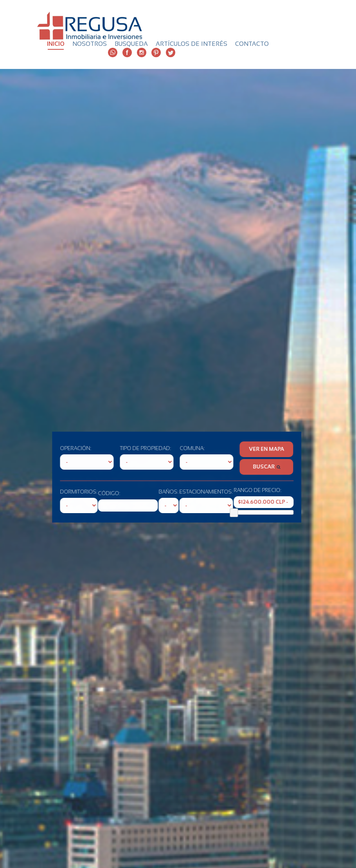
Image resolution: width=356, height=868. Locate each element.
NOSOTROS (90, 44)
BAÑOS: (147, 492)
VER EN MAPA (245, 449)
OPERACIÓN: (54, 448)
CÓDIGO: (87, 493)
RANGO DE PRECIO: (236, 490)
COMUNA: (170, 448)
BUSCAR (245, 467)
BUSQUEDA (131, 44)
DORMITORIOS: (57, 492)
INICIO (56, 44)
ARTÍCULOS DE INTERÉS (191, 44)
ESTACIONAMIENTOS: (184, 492)
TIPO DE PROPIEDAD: (123, 448)
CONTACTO (252, 44)
